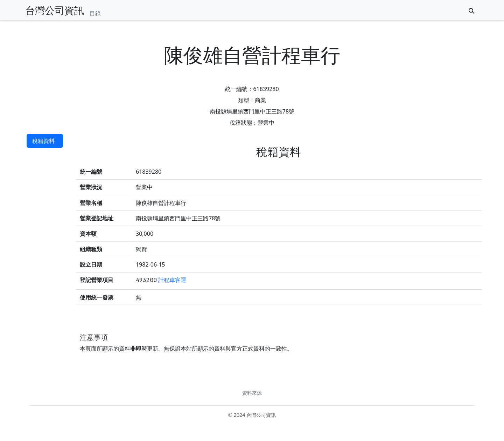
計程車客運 (172, 280)
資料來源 (252, 393)
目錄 (95, 13)
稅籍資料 (43, 141)
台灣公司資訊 (55, 10)
